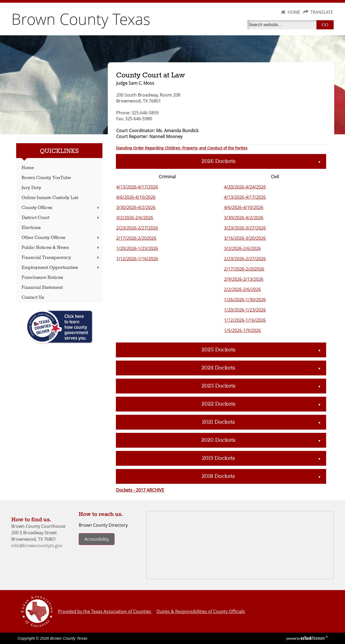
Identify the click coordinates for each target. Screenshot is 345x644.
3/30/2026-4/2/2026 (136, 207)
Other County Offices (61, 238)
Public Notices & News (61, 248)
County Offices (61, 208)
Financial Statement (42, 288)
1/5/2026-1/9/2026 (242, 330)
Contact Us (33, 298)
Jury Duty (31, 188)
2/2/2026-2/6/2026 (242, 289)
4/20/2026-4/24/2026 (245, 187)
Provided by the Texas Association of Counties (105, 611)
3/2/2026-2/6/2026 (135, 218)
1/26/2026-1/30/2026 (245, 300)
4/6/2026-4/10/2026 (136, 197)
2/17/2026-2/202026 (136, 238)
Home (28, 168)
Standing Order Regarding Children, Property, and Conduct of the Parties (182, 148)
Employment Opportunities (61, 268)
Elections (31, 228)
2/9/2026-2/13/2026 (244, 279)
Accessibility (97, 539)
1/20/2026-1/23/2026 (137, 248)
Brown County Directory (103, 525)
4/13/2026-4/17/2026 (137, 187)
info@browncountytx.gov (37, 546)
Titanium (313, 638)
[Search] (283, 25)
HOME (294, 12)
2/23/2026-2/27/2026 (137, 228)
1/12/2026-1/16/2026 (137, 259)
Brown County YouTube (46, 178)
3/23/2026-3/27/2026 (245, 228)
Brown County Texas (81, 19)
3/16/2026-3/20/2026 (245, 238)
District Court (61, 218)
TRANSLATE (322, 12)
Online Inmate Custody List (50, 198)
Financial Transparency (61, 258)
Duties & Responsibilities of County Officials (201, 611)
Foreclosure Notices (42, 278)
